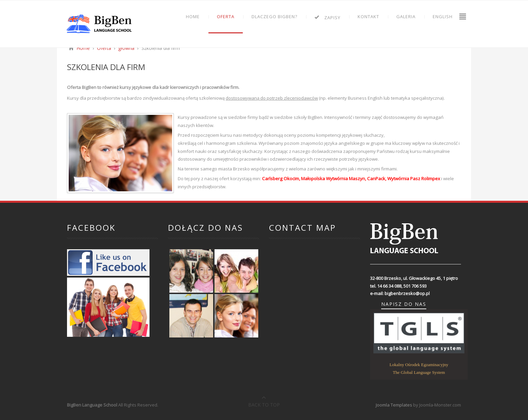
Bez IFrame (315, 293)
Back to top (264, 405)
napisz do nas (404, 304)
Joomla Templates (394, 405)
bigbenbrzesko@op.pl (407, 293)
